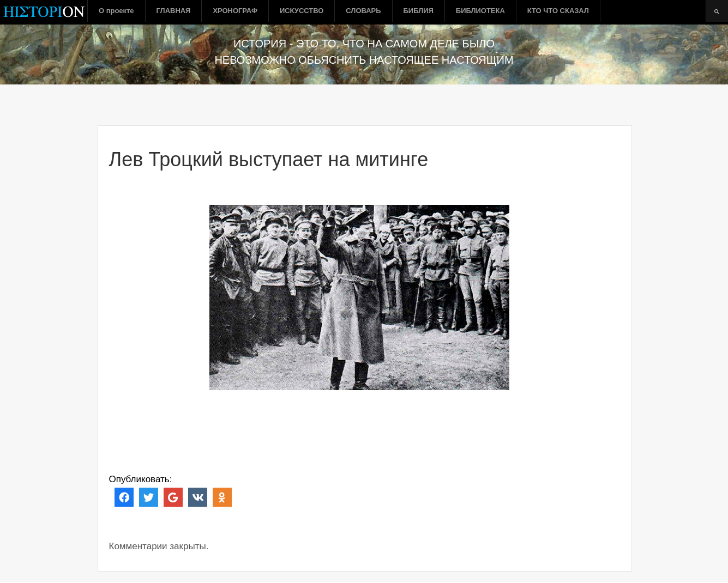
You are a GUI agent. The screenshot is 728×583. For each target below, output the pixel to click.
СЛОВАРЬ (363, 11)
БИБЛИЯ (419, 11)
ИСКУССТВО (302, 11)
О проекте (116, 11)
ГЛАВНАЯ (174, 11)
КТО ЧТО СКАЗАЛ (558, 11)
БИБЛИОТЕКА (480, 11)
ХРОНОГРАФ (235, 11)
